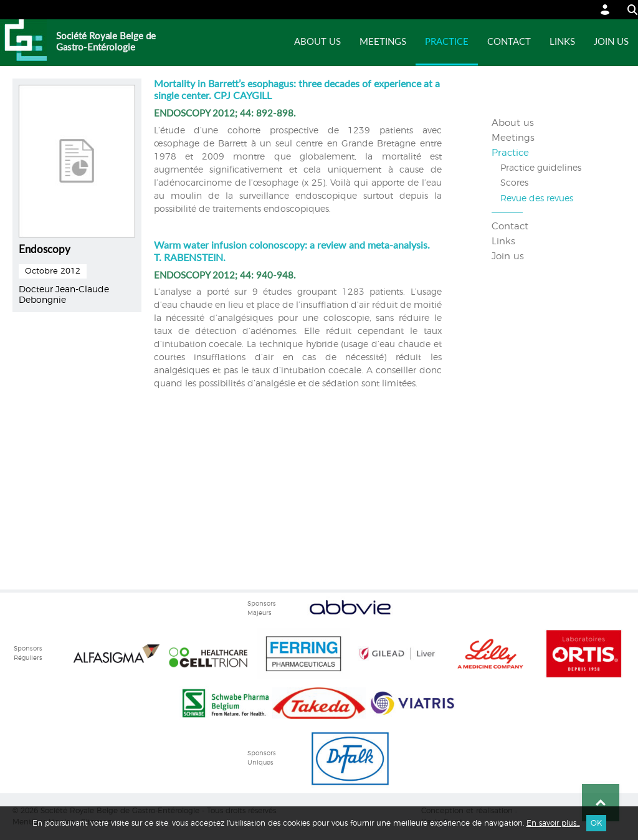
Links (562, 42)
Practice (447, 42)
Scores (514, 183)
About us (317, 42)
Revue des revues (537, 199)
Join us (611, 42)
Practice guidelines (541, 168)
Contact (509, 42)
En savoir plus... (553, 823)
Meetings (383, 42)
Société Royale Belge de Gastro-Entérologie (106, 42)
